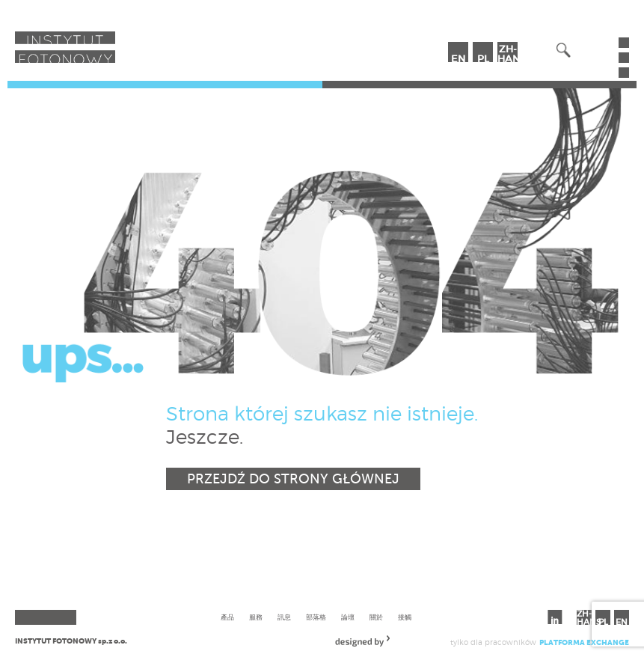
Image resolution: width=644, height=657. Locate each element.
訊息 (284, 617)
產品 (227, 617)
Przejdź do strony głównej (293, 479)
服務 (256, 617)
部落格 (316, 617)
